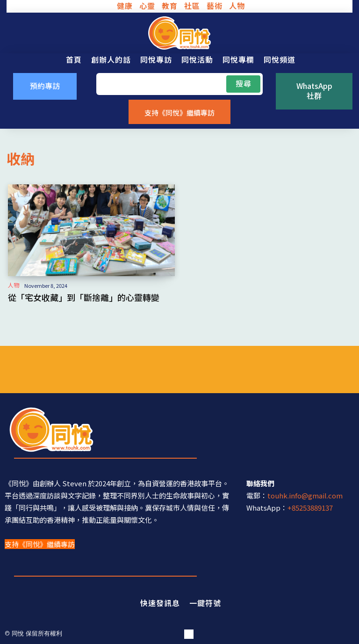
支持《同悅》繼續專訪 (40, 544)
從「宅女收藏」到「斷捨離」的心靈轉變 (84, 297)
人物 (14, 285)
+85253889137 (310, 508)
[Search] (243, 84)
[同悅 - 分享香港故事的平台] (179, 33)
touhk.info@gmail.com (305, 495)
